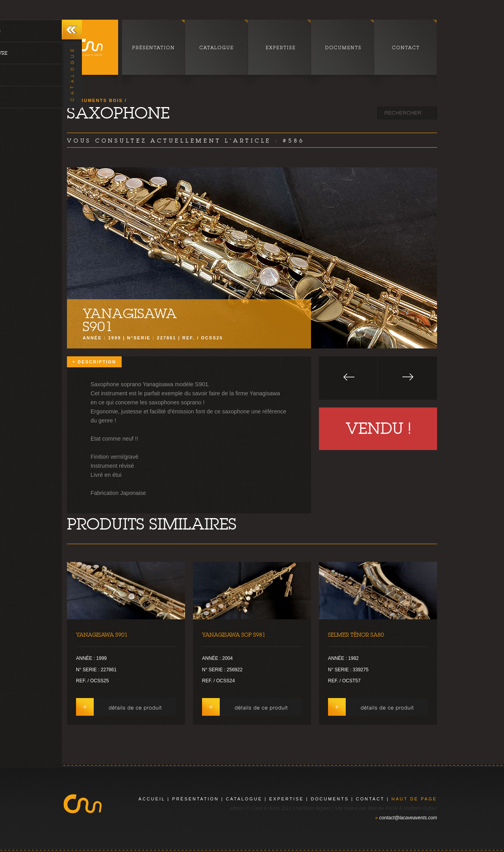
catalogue (244, 799)
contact (370, 799)
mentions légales (313, 808)
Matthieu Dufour (420, 808)
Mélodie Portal (383, 808)
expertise (287, 799)
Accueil (152, 799)
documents (330, 799)
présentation (195, 799)
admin (236, 808)
